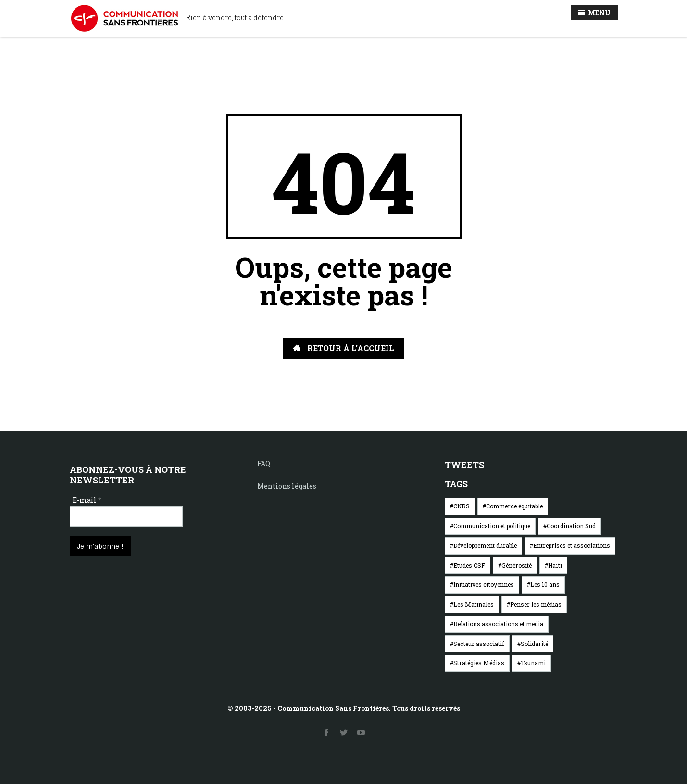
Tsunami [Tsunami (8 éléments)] (533, 663)
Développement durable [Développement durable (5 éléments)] (485, 545)
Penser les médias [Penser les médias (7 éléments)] (536, 604)
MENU (594, 13)
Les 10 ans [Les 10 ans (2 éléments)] (545, 584)
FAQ (264, 463)
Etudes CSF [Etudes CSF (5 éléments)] (469, 565)
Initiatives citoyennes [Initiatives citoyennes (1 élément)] (484, 584)
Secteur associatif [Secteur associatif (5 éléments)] (479, 644)
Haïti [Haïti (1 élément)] (555, 565)
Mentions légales (287, 486)
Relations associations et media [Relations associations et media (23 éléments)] (498, 624)
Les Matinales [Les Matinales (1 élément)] (474, 604)
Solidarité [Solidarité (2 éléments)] (534, 644)
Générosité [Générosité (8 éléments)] (517, 565)
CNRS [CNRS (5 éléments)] (462, 506)
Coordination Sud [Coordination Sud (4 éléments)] (571, 526)
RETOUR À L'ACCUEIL (343, 348)
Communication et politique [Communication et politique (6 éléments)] (492, 526)
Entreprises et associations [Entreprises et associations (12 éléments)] (572, 545)
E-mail (87, 500)
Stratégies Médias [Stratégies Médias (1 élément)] (479, 663)
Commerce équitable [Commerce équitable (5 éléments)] (514, 506)
